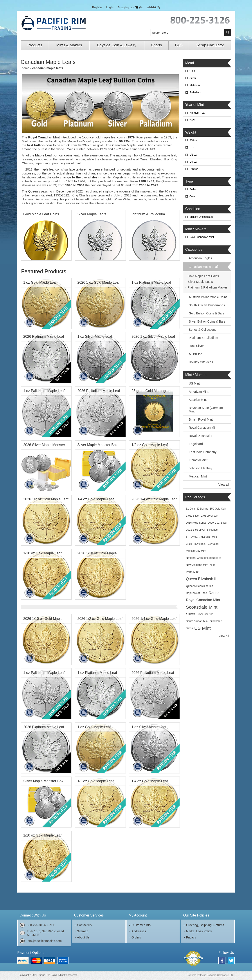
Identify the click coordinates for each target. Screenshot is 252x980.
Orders (136, 937)
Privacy (191, 937)
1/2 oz (193, 155)
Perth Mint (192, 572)
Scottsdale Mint (202, 607)
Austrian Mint (198, 400)
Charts (156, 45)
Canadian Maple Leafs (204, 267)
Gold (192, 71)
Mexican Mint (198, 476)
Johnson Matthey (201, 468)
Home (26, 68)
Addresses (139, 931)
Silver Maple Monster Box (97, 445)
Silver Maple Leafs (92, 214)
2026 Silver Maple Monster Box (44, 446)
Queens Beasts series (199, 586)
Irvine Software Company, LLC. (217, 975)
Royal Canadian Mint (202, 237)
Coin (192, 196)
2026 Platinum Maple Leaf (44, 337)
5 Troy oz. (192, 537)
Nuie (213, 565)
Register (97, 7)
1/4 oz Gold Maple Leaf (96, 499)
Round (214, 593)
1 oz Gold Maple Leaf (40, 282)
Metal (190, 63)
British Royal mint (196, 544)
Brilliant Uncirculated (201, 217)
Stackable (216, 621)
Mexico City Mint (196, 551)
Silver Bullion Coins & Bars (207, 321)
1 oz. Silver (193, 516)
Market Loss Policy (199, 931)
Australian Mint (208, 537)
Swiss (189, 628)
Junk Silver (196, 346)
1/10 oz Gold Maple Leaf (42, 553)
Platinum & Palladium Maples (148, 215)
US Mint (194, 383)
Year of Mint (195, 105)
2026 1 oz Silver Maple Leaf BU (153, 338)
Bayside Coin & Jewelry (117, 45)
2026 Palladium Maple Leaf (99, 391)
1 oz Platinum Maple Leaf (151, 282)
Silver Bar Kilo (205, 614)
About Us (83, 937)
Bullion (193, 189)
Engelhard (196, 444)
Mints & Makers (69, 45)
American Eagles (200, 258)
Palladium (195, 93)
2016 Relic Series (196, 523)
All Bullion (195, 354)
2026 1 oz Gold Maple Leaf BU (99, 284)
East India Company (203, 452)
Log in (110, 7)
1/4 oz (193, 162)
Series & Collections (202, 330)
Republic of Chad (197, 593)
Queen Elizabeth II (201, 579)
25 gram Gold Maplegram (151, 391)
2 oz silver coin (210, 516)
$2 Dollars (202, 509)
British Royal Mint (201, 419)
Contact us (84, 925)
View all (224, 485)
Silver (193, 78)
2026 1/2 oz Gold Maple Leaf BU (46, 500)
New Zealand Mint (197, 565)
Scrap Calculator (210, 45)
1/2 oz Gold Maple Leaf (150, 445)
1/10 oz (194, 169)
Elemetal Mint (198, 460)
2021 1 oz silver (196, 530)
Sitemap (82, 931)
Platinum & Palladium (203, 338)
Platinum (195, 85)
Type (189, 181)
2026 (192, 120)
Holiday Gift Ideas (201, 362)
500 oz (193, 140)
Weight (191, 132)
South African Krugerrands (207, 305)
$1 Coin (190, 509)
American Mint (199, 392)
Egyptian (213, 544)
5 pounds (212, 530)
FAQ (179, 45)
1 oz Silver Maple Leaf (95, 337)
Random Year (197, 113)
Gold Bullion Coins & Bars (206, 313)
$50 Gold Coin (218, 509)
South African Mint (197, 621)
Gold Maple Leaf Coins (41, 214)
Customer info (141, 925)
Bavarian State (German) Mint (206, 410)
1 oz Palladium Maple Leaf (44, 391)
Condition (193, 209)
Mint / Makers (196, 229)
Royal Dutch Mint (201, 436)
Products (35, 45)
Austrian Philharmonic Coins (208, 297)
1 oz (192, 147)
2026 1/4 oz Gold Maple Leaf (154, 499)
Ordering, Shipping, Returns (205, 925)
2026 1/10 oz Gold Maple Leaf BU (97, 554)
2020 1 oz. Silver (218, 523)
